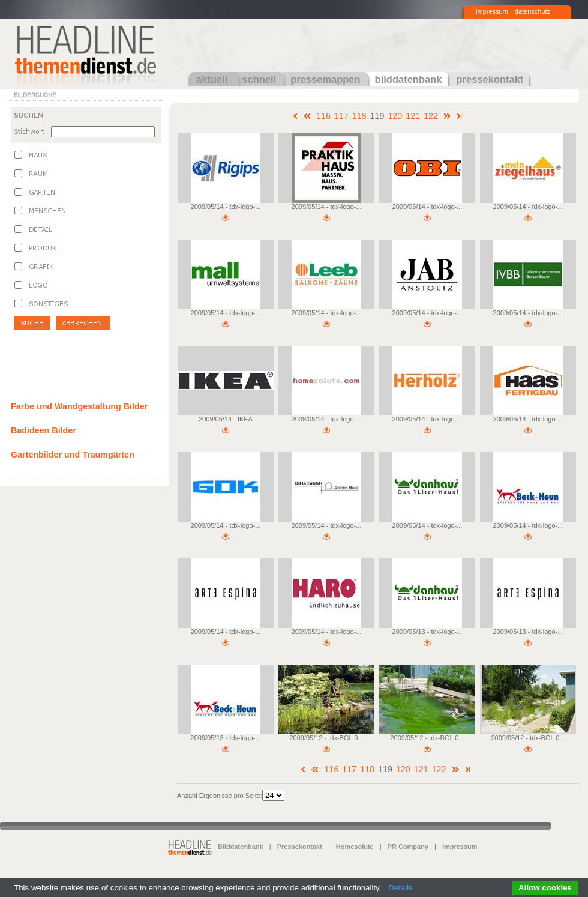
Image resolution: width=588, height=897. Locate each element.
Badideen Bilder (43, 430)
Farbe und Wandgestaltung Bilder (79, 406)
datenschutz (532, 11)
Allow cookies (545, 888)
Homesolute (355, 847)
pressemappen (325, 79)
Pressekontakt (300, 847)
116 (323, 116)
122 (431, 116)
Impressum (460, 847)
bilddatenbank (409, 79)
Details (400, 888)
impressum (492, 11)
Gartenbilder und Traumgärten (73, 455)
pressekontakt (490, 79)
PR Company (408, 847)
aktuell (212, 79)
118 (359, 116)
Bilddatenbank (241, 847)
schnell (259, 79)
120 (395, 116)
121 (413, 116)
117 (341, 116)
